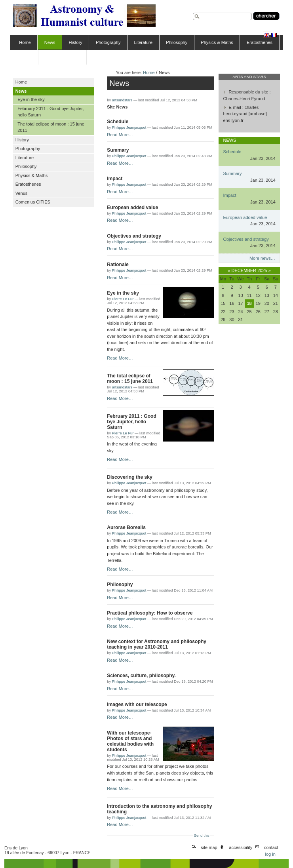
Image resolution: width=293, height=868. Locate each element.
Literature (144, 42)
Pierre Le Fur (123, 299)
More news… (262, 258)
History (76, 42)
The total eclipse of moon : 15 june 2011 (130, 379)
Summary (118, 150)
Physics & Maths (217, 42)
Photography (108, 42)
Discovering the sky (130, 477)
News (50, 42)
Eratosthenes (260, 42)
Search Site (193, 12)
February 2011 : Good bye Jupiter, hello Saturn (132, 422)
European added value (132, 207)
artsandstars (122, 100)
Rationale (118, 265)
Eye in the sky (123, 293)
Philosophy (177, 42)
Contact (271, 847)
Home (25, 42)
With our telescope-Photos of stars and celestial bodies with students (130, 741)
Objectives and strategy (134, 236)
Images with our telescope (137, 704)
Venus (25, 57)
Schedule (118, 122)
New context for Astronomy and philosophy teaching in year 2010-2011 (157, 644)
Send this (202, 836)
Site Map (209, 847)
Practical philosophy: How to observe (150, 613)
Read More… (120, 135)
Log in (270, 854)
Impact (115, 179)
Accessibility (241, 847)
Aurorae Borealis (126, 527)
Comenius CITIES (62, 57)
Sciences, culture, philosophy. (141, 676)
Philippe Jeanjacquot (129, 128)
